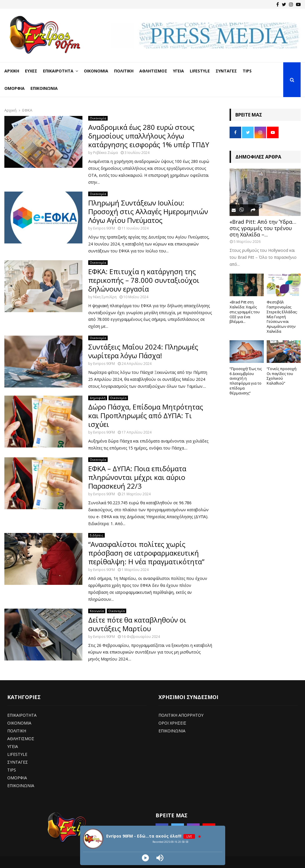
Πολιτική (124, 71)
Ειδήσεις (96, 535)
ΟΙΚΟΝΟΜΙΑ (19, 723)
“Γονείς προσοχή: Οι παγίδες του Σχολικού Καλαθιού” (282, 376)
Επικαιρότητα (58, 71)
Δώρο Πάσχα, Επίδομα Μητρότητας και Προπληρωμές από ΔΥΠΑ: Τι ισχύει (146, 415)
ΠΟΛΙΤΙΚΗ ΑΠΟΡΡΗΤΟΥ (181, 715)
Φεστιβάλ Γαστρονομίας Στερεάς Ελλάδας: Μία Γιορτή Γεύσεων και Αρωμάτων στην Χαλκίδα (282, 317)
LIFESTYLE (17, 754)
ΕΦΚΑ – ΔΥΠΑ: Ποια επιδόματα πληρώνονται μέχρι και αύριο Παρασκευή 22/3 (137, 477)
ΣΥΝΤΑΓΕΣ (18, 762)
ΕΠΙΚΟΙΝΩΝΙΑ (21, 786)
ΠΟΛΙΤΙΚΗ (17, 731)
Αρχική (12, 71)
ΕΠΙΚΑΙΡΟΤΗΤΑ (22, 715)
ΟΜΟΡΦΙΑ (17, 778)
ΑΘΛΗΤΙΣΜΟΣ (21, 739)
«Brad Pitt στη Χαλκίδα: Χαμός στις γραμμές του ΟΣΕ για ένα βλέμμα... (245, 312)
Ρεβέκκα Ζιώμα (105, 153)
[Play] (145, 858)
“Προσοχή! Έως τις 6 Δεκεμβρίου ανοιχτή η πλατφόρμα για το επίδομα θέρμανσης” (246, 381)
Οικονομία (96, 71)
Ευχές (31, 71)
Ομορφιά (15, 88)
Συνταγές (226, 71)
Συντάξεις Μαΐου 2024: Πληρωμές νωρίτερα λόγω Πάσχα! (143, 351)
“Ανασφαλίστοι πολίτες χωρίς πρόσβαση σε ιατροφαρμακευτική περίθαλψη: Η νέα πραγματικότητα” (146, 553)
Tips (247, 71)
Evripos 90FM (104, 228)
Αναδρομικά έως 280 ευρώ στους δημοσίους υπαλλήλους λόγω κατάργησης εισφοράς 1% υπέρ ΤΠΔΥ (149, 136)
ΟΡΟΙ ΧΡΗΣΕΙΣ (172, 723)
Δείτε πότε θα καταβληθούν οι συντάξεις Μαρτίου (137, 624)
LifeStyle (200, 71)
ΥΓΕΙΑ (13, 746)
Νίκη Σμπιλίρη (105, 297)
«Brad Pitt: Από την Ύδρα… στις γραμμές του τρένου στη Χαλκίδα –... (263, 228)
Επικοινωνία (44, 88)
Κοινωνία (97, 611)
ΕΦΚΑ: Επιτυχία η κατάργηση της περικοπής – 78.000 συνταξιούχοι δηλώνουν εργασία (144, 280)
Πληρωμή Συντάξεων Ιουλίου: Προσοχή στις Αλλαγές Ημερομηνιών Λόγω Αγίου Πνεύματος (148, 211)
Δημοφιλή (98, 398)
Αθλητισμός (153, 71)
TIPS (12, 770)
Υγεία (178, 71)
